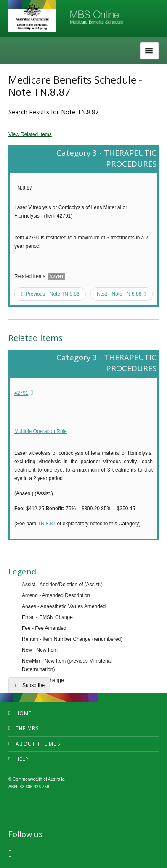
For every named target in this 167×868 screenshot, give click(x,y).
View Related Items (30, 134)
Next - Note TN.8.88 (121, 294)
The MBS (27, 728)
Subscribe (33, 685)
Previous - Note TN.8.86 (50, 294)
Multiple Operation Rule (41, 431)
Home (24, 713)
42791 (21, 393)
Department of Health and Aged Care (32, 17)
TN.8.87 (47, 524)
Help (22, 759)
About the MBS (38, 744)
